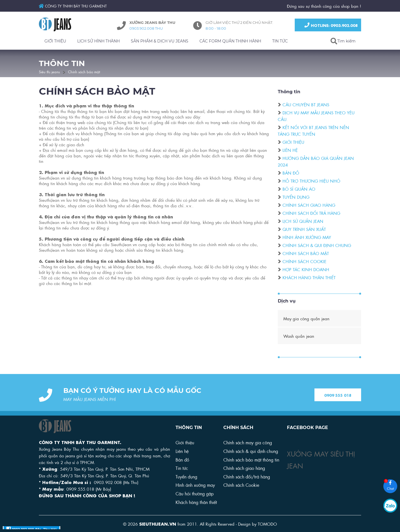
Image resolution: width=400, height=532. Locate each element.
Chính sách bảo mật (84, 71)
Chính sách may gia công (248, 442)
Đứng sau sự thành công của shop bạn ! (324, 6)
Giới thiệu (293, 143)
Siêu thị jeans (49, 71)
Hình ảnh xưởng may (307, 238)
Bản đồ (291, 173)
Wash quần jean (299, 336)
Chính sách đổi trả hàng (311, 214)
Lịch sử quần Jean (303, 222)
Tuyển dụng (296, 198)
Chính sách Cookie (241, 485)
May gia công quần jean (306, 318)
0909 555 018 (338, 404)
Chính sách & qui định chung (317, 246)
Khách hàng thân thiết (309, 278)
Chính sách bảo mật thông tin (251, 459)
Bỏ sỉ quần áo (299, 190)
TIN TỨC (280, 41)
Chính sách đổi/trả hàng (247, 476)
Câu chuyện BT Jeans (306, 105)
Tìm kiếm (346, 41)
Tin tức (182, 468)
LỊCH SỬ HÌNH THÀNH (98, 41)
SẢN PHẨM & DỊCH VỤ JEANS (160, 41)
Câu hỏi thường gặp (195, 493)
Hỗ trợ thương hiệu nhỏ (311, 181)
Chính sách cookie (304, 262)
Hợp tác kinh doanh (306, 270)
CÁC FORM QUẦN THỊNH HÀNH (230, 41)
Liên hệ (290, 151)
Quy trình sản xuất (304, 230)
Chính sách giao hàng (309, 206)
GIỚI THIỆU (55, 41)
